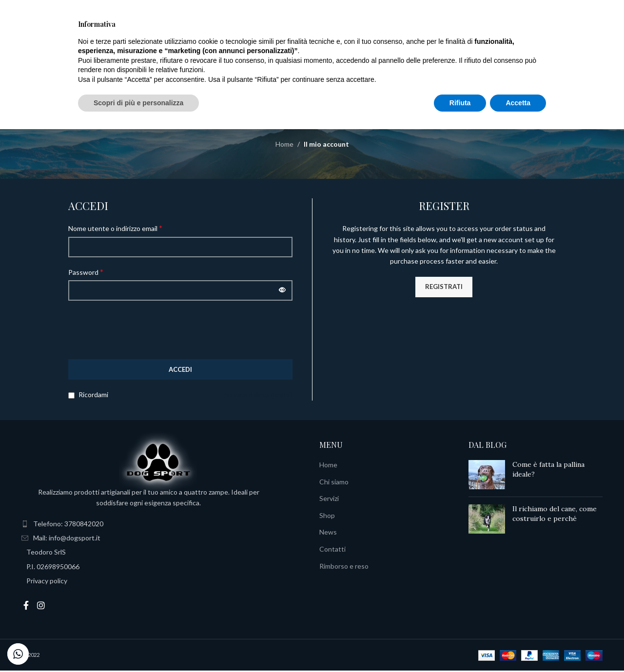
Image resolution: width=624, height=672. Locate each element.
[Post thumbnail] (487, 476)
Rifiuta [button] (460, 645)
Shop (327, 517)
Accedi (180, 370)
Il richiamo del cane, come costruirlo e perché (555, 515)
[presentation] (142, 331)
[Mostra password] (282, 292)
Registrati (444, 288)
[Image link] (158, 463)
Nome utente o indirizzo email (115, 229)
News (328, 533)
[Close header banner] (612, 10)
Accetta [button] (518, 645)
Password (86, 273)
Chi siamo (334, 483)
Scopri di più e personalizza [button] (138, 645)
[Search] (56, 43)
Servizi (329, 500)
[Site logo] (312, 42)
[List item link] (163, 525)
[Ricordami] (71, 397)
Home (284, 145)
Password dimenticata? (257, 396)
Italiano (541, 43)
